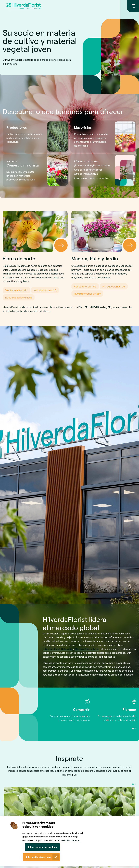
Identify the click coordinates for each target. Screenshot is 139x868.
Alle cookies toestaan (38, 857)
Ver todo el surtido (16, 290)
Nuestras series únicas (19, 297)
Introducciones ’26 (45, 290)
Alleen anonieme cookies (42, 847)
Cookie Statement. (69, 840)
